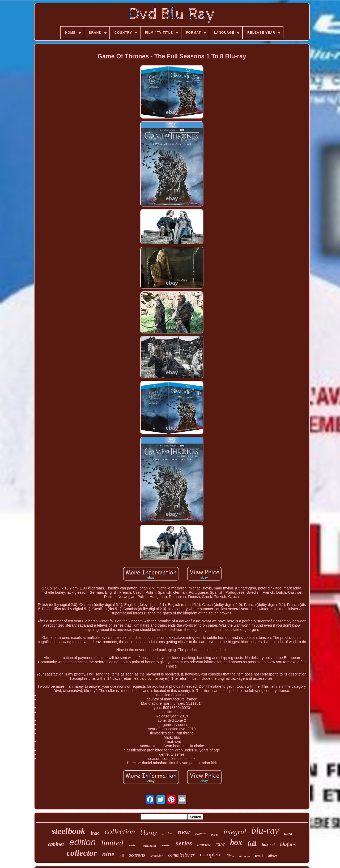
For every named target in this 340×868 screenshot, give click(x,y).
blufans (288, 844)
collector (82, 853)
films (230, 856)
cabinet (56, 844)
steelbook (69, 831)
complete (211, 854)
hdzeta (200, 834)
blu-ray (265, 831)
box (236, 842)
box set (268, 845)
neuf (259, 855)
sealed (133, 845)
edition (82, 842)
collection (120, 832)
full (252, 844)
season (166, 845)
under (167, 834)
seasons (137, 855)
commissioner (181, 855)
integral (235, 832)
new (184, 832)
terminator (149, 846)
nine (108, 854)
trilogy (214, 835)
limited (112, 843)
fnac (95, 833)
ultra (288, 834)
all (122, 856)
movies (204, 845)
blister (273, 856)
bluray (149, 832)
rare (220, 844)
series (184, 843)
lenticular (157, 856)
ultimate (245, 856)
